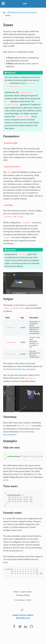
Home (16, 592)
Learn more (26, 592)
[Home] (4, 12)
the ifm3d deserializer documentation (19, 369)
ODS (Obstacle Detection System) (22, 13)
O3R (25, 4)
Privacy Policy (23, 595)
